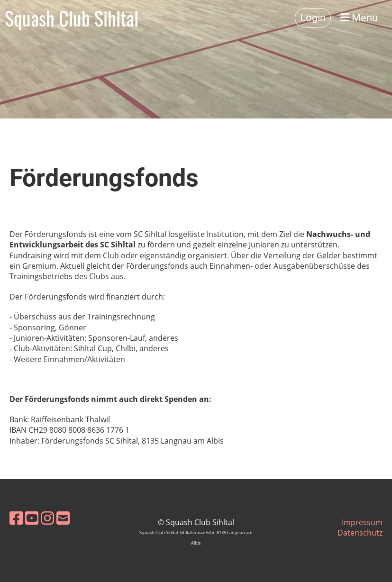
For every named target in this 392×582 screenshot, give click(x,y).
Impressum (362, 522)
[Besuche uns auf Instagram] (47, 518)
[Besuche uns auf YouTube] (32, 518)
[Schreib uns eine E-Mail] (63, 518)
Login (313, 18)
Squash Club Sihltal (72, 18)
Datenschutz (360, 533)
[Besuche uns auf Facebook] (16, 518)
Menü (359, 18)
